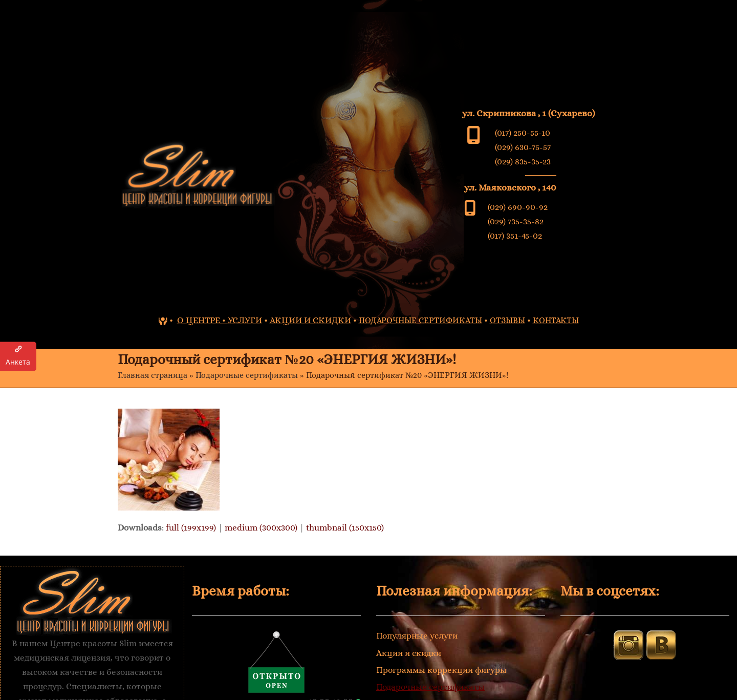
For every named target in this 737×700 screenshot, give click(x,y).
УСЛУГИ (245, 320)
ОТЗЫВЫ (507, 320)
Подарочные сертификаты (247, 375)
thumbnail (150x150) (345, 528)
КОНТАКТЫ (556, 320)
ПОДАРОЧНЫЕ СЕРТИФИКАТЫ (420, 320)
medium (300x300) (261, 528)
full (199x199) (191, 528)
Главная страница (153, 375)
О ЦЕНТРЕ (199, 320)
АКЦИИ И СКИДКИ (310, 320)
